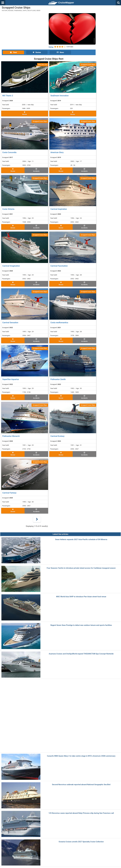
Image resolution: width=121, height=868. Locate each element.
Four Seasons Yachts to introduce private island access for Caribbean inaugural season (81, 568)
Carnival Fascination (59, 266)
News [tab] (60, 52)
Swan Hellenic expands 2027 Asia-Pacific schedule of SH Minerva (81, 540)
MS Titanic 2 (8, 96)
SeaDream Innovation (60, 96)
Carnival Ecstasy (57, 436)
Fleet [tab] (13, 52)
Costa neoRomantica (59, 323)
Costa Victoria (8, 209)
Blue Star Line (43, 65)
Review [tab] (37, 52)
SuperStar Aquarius (11, 379)
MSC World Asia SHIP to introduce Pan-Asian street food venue (81, 597)
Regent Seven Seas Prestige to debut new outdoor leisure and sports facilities (81, 625)
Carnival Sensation (10, 323)
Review (25, 113)
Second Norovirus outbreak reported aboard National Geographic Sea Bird (81, 785)
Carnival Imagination (11, 266)
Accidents (36, 170)
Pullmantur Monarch (11, 436)
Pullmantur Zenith (58, 379)
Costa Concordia (9, 152)
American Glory (57, 152)
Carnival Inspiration (59, 209)
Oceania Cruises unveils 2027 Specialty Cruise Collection (81, 842)
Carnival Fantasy (9, 493)
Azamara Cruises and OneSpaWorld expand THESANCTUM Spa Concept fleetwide (81, 654)
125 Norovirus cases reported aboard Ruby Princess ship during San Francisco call (81, 813)
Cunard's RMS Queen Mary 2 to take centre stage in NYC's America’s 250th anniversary (81, 756)
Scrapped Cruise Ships (88, 65)
